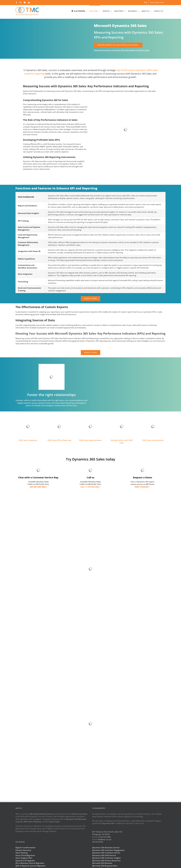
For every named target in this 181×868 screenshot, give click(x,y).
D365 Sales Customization (153, 440)
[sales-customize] (153, 415)
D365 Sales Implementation (90, 440)
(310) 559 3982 (105, 837)
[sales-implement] (90, 415)
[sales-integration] (28, 415)
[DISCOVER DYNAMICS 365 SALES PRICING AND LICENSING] (118, 45)
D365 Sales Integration (28, 440)
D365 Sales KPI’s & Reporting (59, 440)
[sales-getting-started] (122, 415)
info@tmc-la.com (105, 839)
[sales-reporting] (59, 415)
